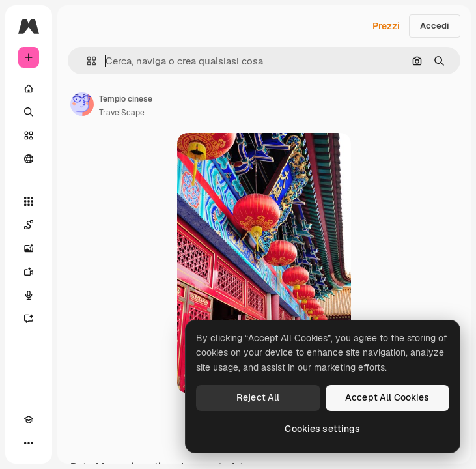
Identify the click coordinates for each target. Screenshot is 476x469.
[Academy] (29, 419)
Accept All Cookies (387, 397)
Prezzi (386, 26)
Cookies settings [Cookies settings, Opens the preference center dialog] (322, 429)
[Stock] (29, 135)
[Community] (29, 159)
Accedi (435, 26)
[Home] (29, 89)
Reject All (258, 397)
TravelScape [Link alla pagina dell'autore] (122, 113)
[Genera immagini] (29, 248)
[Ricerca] (29, 112)
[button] (86, 61)
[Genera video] (29, 272)
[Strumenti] (29, 201)
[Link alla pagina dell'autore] (82, 104)
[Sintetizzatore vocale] (29, 295)
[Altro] (29, 443)
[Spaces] (29, 225)
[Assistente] (29, 319)
